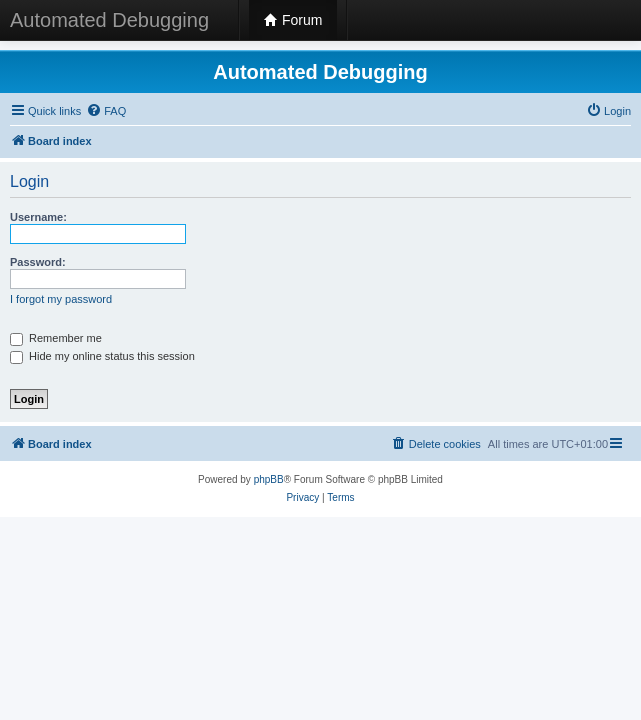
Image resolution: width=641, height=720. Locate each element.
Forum (293, 20)
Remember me (56, 338)
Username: (38, 217)
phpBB (269, 479)
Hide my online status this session (102, 356)
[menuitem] (106, 111)
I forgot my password (61, 299)
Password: (38, 262)
